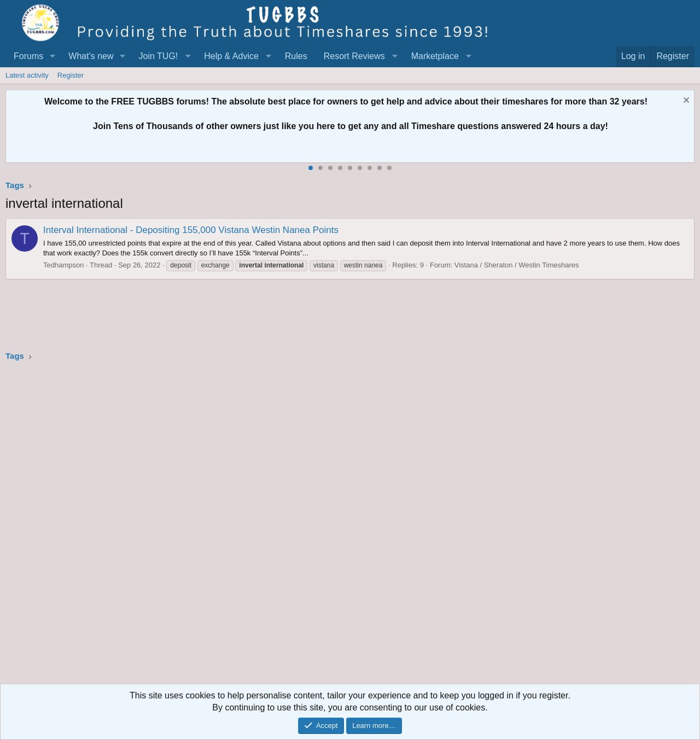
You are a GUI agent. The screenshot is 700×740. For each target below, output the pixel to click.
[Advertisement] (334, 526)
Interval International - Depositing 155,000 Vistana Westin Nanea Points (191, 230)
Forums (28, 56)
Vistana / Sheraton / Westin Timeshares (517, 265)
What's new (91, 56)
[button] (52, 56)
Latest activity (27, 75)
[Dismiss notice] (685, 101)
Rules (296, 56)
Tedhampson (63, 265)
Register (71, 75)
